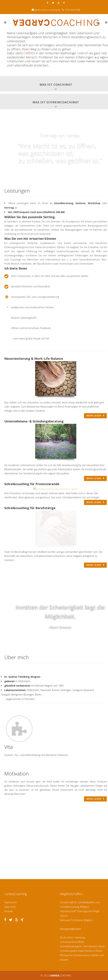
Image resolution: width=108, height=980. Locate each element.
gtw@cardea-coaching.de (47, 10)
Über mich (10, 907)
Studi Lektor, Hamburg (72, 937)
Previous (57, 646)
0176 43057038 (72, 10)
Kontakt (9, 911)
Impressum (11, 902)
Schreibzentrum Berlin (72, 942)
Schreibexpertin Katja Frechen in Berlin (81, 951)
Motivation (17, 773)
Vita (8, 747)
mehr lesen (95, 416)
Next (63, 646)
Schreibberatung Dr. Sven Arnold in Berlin (83, 946)
